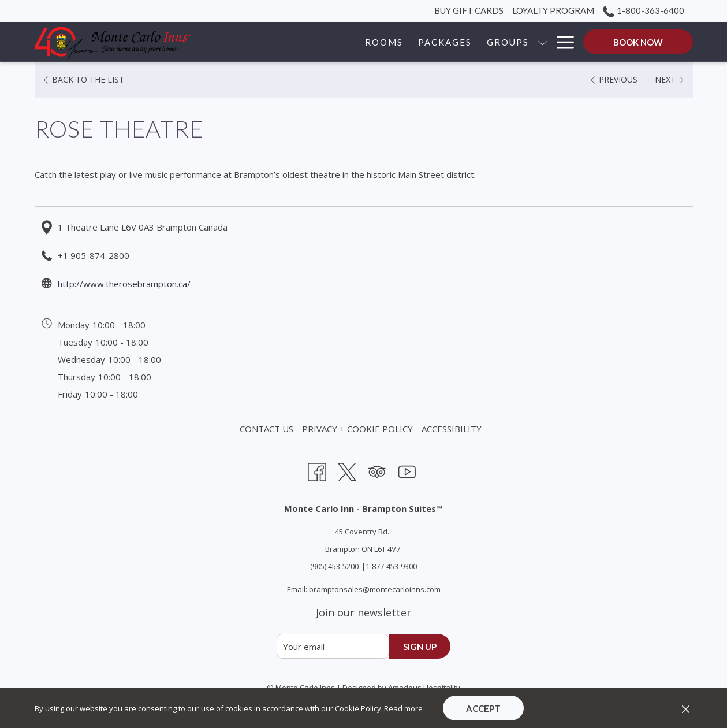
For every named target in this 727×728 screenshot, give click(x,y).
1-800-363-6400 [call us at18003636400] (643, 10)
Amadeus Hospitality (424, 688)
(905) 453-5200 (334, 566)
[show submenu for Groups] (452, 42)
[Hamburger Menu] (561, 42)
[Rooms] (294, 42)
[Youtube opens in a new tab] (407, 470)
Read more (403, 708)
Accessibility (452, 429)
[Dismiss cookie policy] (686, 708)
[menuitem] (268, 429)
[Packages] (355, 42)
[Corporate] (497, 42)
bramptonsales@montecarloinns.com (375, 589)
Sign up (420, 647)
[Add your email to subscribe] (333, 646)
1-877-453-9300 (391, 566)
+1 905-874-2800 (94, 255)
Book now (638, 42)
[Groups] (418, 42)
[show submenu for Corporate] (543, 42)
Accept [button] (483, 708)
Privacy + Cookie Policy (357, 429)
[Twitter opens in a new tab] (347, 470)
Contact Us (266, 429)
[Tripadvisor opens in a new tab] (377, 470)
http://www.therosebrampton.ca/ (124, 284)
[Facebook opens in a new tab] (317, 470)
